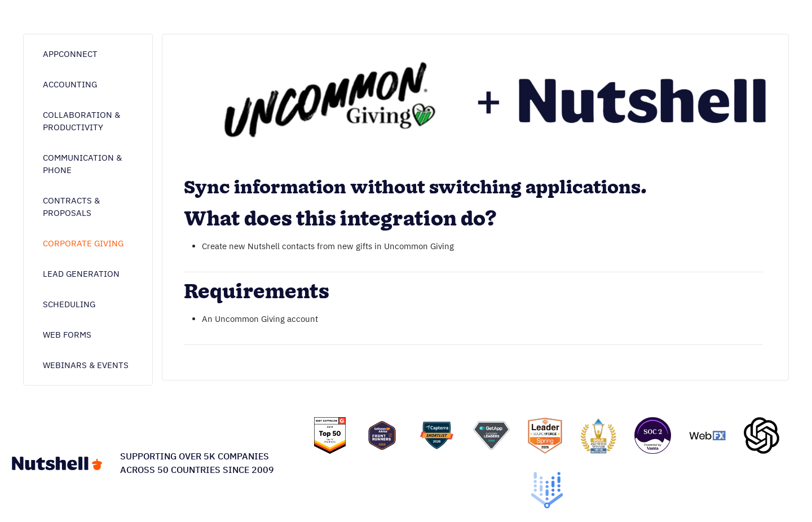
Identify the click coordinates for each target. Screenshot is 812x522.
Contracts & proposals (71, 207)
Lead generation (81, 274)
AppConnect (70, 54)
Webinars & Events (86, 365)
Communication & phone (82, 164)
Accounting (70, 84)
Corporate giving (83, 243)
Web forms (67, 335)
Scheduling (69, 304)
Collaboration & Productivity (81, 121)
